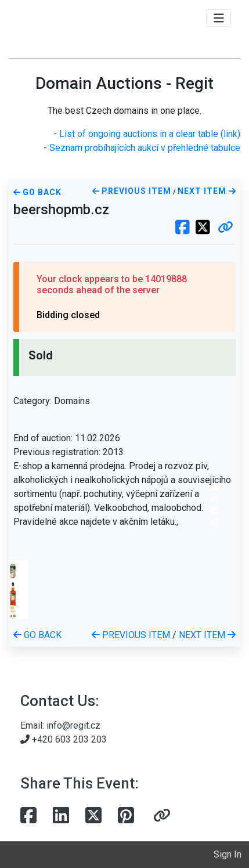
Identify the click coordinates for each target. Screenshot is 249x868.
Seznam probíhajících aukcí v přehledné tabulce (145, 148)
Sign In (228, 854)
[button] (225, 228)
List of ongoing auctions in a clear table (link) (150, 134)
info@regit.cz (73, 725)
